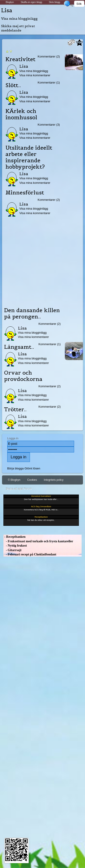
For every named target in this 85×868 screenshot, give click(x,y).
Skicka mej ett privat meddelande (18, 28)
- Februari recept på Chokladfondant (30, 554)
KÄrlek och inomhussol (21, 114)
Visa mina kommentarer (35, 75)
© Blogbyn (14, 480)
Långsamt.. (19, 347)
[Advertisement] (42, 260)
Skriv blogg (54, 2)
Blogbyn (10, 2)
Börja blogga (16, 468)
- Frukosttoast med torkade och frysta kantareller (38, 541)
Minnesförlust (25, 193)
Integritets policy (54, 480)
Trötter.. (15, 409)
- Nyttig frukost (15, 546)
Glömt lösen (32, 468)
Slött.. (13, 85)
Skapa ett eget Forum (18, 489)
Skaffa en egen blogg (31, 2)
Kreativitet (20, 59)
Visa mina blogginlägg (19, 19)
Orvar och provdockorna (23, 376)
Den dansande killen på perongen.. (32, 313)
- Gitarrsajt (12, 550)
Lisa (7, 10)
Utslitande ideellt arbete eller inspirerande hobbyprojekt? (29, 157)
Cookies (32, 480)
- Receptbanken (14, 537)
